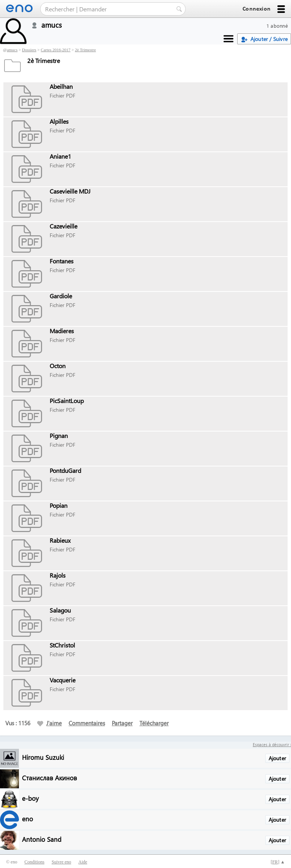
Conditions (34, 862)
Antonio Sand (42, 839)
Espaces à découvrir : (272, 744)
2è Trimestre (85, 50)
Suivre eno (61, 862)
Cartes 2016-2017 (56, 50)
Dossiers (29, 50)
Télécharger (154, 723)
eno (27, 818)
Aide (83, 862)
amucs (12, 50)
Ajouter (277, 758)
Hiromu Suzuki (43, 757)
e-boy (30, 798)
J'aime (49, 723)
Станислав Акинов (49, 777)
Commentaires (87, 723)
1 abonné (277, 26)
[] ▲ (278, 862)
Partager (122, 723)
